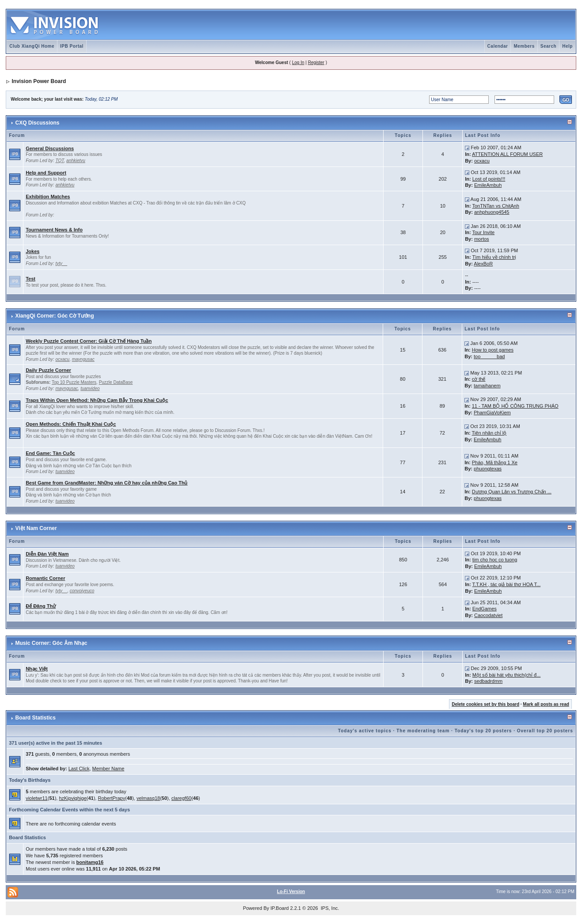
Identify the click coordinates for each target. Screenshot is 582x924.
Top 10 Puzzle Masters (74, 382)
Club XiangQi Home (32, 46)
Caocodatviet (488, 615)
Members (524, 46)
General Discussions (50, 148)
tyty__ (61, 263)
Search (548, 46)
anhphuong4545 (492, 212)
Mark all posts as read (546, 704)
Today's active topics (365, 731)
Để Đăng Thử (41, 606)
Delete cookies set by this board (485, 704)
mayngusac (83, 359)
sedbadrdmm (488, 681)
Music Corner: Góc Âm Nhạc (51, 643)
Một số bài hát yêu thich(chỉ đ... (507, 675)
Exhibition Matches (48, 197)
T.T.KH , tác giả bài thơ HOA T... (507, 584)
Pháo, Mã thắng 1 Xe (495, 462)
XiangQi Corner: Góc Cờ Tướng (55, 316)
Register (316, 62)
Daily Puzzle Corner (48, 370)
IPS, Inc (329, 908)
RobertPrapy (111, 798)
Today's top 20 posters (483, 731)
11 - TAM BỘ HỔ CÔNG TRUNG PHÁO (515, 406)
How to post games (493, 350)
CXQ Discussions (38, 123)
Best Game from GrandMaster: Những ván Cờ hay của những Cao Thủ (107, 483)
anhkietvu (76, 161)
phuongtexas (488, 469)
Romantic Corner (45, 578)
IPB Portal (72, 46)
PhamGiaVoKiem (492, 413)
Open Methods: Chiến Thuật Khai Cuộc (71, 424)
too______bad (489, 356)
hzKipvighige (72, 798)
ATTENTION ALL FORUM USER (507, 154)
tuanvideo (90, 388)
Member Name (108, 769)
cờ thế (479, 379)
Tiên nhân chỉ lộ (489, 433)
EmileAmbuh (488, 185)
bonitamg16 (90, 862)
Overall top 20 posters (545, 731)
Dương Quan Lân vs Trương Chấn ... (512, 492)
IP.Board (280, 908)
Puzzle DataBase (116, 382)
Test (30, 279)
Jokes (32, 251)
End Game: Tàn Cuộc (50, 453)
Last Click (79, 769)
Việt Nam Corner (36, 528)
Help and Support (46, 173)
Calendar (498, 46)
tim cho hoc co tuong (495, 560)
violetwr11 (37, 798)
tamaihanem (487, 386)
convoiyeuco (82, 591)
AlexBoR (483, 264)
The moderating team (423, 731)
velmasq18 (148, 798)
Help (567, 46)
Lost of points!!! (489, 179)
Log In (298, 62)
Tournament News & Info (54, 230)
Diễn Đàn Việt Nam (47, 554)
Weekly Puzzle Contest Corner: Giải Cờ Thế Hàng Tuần (89, 341)
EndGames (485, 609)
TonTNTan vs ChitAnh (495, 206)
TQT (59, 161)
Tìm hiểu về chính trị (494, 257)
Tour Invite (483, 232)
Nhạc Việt (37, 669)
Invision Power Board (39, 81)
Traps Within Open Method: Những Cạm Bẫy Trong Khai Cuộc (97, 400)
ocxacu (482, 161)
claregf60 (181, 798)
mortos (482, 239)
